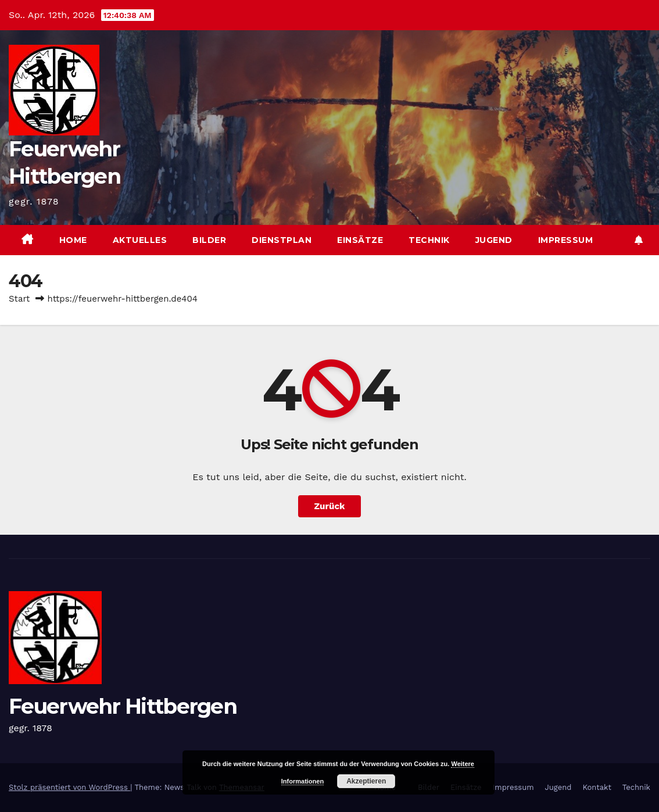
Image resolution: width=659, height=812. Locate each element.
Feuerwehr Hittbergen (123, 706)
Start (19, 299)
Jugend (494, 240)
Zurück (330, 506)
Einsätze (360, 240)
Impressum (566, 240)
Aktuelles (140, 240)
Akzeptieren (366, 781)
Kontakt (597, 787)
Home (73, 240)
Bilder (209, 240)
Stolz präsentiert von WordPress (69, 787)
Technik (429, 240)
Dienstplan (282, 240)
